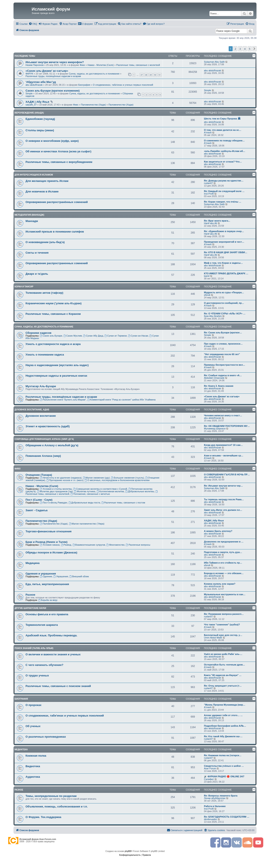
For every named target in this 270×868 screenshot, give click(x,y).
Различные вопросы (138, 545)
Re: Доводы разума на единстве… (224, 181)
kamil (207, 276)
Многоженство (116, 545)
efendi (207, 295)
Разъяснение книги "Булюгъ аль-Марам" (63, 400)
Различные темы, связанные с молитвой (138, 65)
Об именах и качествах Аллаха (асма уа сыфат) (58, 151)
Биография (84, 85)
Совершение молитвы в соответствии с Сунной (100, 489)
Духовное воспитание (41, 416)
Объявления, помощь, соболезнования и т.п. (57, 806)
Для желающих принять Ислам (47, 181)
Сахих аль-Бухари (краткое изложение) (53, 91)
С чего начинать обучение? (44, 665)
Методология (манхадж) (29, 215)
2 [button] (235, 49)
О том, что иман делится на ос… (223, 130)
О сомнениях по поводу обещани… (224, 141)
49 (151, 75)
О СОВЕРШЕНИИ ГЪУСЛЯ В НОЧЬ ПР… (227, 475)
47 (142, 75)
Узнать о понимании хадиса (45, 355)
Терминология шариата (42, 625)
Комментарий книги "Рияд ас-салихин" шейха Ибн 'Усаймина (121, 400)
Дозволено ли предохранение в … (224, 542)
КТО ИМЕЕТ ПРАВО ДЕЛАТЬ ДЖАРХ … (226, 273)
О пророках (33, 705)
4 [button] (245, 49)
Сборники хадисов (38, 333)
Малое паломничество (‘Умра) (87, 524)
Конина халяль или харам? (220, 584)
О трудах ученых (37, 675)
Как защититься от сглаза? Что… (223, 162)
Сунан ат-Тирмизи (116, 336)
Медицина (32, 563)
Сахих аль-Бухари (51, 336)
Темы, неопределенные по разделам (51, 796)
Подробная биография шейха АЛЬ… (225, 726)
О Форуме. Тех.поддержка (43, 817)
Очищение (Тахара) (39, 475)
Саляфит (209, 779)
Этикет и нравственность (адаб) (48, 426)
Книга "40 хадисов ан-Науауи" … (223, 675)
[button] (254, 49)
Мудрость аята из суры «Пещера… (224, 292)
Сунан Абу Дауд (93, 336)
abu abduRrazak (213, 70)
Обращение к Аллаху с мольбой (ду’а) (52, 445)
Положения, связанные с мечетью (90, 494)
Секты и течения (37, 253)
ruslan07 (208, 183)
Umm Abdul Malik (213, 638)
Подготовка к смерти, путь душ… (223, 552)
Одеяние (46, 576)
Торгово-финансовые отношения (49, 531)
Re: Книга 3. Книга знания (219, 386)
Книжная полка (36, 756)
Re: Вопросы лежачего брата (221, 796)
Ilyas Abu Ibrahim (213, 316)
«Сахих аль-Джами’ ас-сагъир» (47, 71)
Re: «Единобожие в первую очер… (224, 231)
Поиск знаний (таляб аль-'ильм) (34, 648)
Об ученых (33, 726)
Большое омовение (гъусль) (127, 478)
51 (160, 75)
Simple (29, 93)
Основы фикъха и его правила (47, 614)
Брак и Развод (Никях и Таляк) (47, 542)
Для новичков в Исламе (42, 191)
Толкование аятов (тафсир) (44, 293)
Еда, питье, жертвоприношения (47, 584)
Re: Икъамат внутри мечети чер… (223, 486)
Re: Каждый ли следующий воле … (224, 191)
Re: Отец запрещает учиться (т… (223, 686)
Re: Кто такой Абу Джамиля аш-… (223, 736)
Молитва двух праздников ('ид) (55, 491)
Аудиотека (33, 777)
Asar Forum (210, 768)
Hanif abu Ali (211, 223)
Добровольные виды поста (84, 503)
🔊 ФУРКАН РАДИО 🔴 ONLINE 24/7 (224, 776)
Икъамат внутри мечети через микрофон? (55, 62)
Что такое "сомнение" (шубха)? (222, 625)
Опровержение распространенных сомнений (57, 263)
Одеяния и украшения (41, 574)
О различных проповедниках (46, 737)
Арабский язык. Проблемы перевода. (51, 635)
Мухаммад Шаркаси (215, 429)
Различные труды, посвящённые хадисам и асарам (53, 76)
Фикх (82, 65)
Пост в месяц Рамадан (53, 503)
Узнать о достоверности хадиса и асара (53, 344)
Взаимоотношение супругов (89, 545)
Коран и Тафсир (24, 287)
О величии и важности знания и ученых (53, 654)
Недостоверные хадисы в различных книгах (56, 376)
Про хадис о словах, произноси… (223, 344)
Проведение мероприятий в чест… (224, 242)
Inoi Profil (209, 194)
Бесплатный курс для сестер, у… (223, 635)
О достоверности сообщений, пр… (224, 303)
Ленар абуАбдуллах (215, 798)
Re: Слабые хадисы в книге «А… (223, 375)
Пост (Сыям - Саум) (39, 500)
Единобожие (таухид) (40, 119)
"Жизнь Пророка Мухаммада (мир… (225, 705)
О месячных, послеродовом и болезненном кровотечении (117, 480)
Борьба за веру (48, 600)
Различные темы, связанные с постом (123, 503)
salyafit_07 (31, 105)
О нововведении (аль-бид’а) (45, 242)
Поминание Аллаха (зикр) (43, 456)
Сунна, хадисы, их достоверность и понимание (94, 74)
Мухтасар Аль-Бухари (41, 386)
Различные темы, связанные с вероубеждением (59, 162)
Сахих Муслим (73, 336)
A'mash (208, 132)
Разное (30, 595)
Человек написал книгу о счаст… (223, 415)
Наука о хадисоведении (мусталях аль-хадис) (57, 365)
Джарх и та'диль (37, 274)
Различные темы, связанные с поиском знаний (58, 686)
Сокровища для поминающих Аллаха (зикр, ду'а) (44, 439)
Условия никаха (50, 545)
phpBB (128, 851)
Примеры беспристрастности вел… (225, 365)
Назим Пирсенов (35, 65)
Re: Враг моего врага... (217, 221)
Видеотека (33, 766)
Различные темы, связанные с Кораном (53, 314)
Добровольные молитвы (140, 491)
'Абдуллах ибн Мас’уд (41, 82)
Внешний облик (79, 576)
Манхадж (32, 221)
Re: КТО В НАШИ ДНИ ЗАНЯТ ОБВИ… (226, 252)
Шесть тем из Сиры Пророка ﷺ (222, 119)
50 (155, 75)
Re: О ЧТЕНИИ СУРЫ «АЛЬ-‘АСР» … (225, 314)
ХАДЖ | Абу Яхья (37, 102)
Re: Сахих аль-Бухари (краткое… (223, 333)
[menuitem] (33, 24)
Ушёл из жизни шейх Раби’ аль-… (223, 654)
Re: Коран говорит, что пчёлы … (223, 202)
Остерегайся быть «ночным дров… (224, 665)
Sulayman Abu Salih (214, 62)
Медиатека (21, 750)
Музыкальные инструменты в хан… (225, 594)
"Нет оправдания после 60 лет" (222, 354)
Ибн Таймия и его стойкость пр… (223, 563)
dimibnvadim (211, 819)
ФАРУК (29, 74)
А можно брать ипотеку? (218, 531)
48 (146, 75)
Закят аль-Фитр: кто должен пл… (223, 510)
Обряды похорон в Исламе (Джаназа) (51, 552)
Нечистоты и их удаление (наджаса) (61, 478)
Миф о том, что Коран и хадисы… (223, 263)
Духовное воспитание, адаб (32, 410)
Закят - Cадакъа (36, 510)
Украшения (61, 576)
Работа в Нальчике (215, 806)
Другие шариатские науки (30, 608)
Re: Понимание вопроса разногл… (224, 614)
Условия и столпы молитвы (56, 489)
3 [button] (240, 49)
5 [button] (250, 49)
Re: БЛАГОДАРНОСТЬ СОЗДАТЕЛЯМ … (227, 817)
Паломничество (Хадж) (93, 105)
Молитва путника (85, 491)
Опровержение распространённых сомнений (57, 202)
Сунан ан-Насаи (138, 336)
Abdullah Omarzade (214, 378)
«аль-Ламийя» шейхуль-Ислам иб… (225, 151)
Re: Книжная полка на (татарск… (223, 755)
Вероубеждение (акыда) (29, 113)
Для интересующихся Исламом (34, 175)
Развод (66, 545)
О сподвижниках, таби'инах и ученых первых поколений (123, 85)
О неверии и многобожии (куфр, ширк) (52, 141)
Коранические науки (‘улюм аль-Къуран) (53, 303)
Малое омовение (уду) (96, 478)
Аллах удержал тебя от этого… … (223, 715)
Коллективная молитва (110, 491)
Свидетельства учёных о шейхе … (224, 766)
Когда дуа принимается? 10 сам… (223, 445)
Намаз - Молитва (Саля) (101, 65)
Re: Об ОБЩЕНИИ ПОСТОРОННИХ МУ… (227, 426)
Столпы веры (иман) (40, 130)
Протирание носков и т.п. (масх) (65, 480)
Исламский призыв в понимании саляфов (55, 232)
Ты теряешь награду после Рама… (224, 499)
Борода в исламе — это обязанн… (224, 573)
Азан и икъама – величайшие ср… (224, 456)
